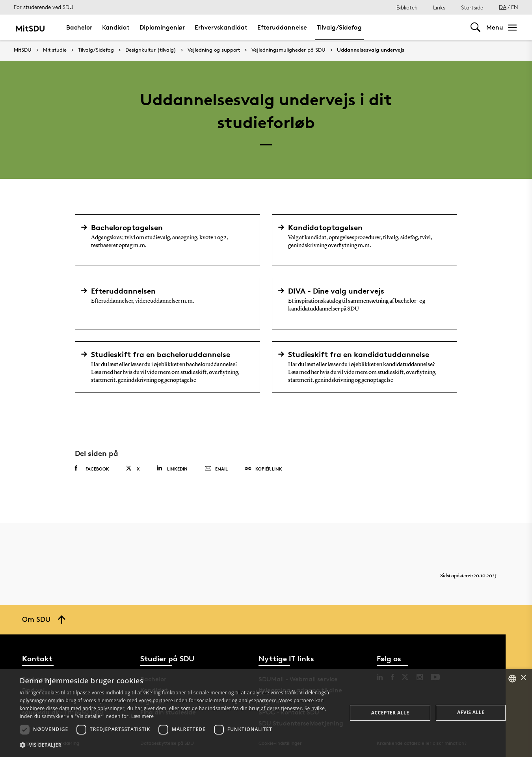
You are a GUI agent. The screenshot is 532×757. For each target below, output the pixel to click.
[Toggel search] (475, 27)
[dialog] (266, 713)
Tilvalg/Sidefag (339, 27)
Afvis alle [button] (471, 712)
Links (439, 7)
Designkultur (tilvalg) (151, 50)
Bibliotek (407, 7)
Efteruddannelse (282, 27)
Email (216, 469)
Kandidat (116, 27)
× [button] (523, 678)
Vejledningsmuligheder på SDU (288, 50)
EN (515, 7)
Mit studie (55, 50)
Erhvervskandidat (221, 27)
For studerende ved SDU (44, 7)
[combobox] (512, 679)
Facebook (92, 469)
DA (503, 7)
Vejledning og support (214, 50)
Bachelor (79, 27)
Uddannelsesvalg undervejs (371, 50)
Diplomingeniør (162, 27)
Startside (472, 7)
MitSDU (23, 50)
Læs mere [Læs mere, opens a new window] (142, 716)
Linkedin (172, 468)
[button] (179, 745)
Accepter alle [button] (390, 713)
